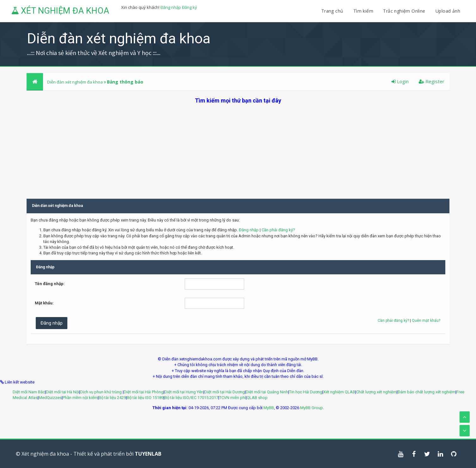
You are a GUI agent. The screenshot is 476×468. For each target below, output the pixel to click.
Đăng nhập (171, 7)
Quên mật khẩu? (426, 321)
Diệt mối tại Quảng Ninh (267, 392)
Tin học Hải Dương (306, 392)
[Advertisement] (238, 149)
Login (400, 81)
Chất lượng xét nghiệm (376, 392)
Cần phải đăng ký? (278, 230)
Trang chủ (332, 11)
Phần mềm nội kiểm (80, 398)
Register (432, 81)
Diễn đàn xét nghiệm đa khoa (75, 82)
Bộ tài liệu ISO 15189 (145, 398)
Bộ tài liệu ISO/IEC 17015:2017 (191, 398)
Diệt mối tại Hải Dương (225, 392)
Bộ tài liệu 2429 (112, 398)
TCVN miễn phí (232, 398)
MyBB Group (312, 408)
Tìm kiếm (363, 11)
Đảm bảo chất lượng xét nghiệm (427, 392)
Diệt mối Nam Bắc (29, 392)
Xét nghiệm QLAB (339, 392)
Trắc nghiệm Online (405, 11)
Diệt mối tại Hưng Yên (184, 392)
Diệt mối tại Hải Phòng (144, 392)
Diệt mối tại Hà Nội (62, 392)
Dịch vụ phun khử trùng (101, 392)
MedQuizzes (50, 398)
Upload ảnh (448, 11)
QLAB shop (257, 398)
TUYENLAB (148, 454)
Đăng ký (189, 7)
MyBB (269, 408)
